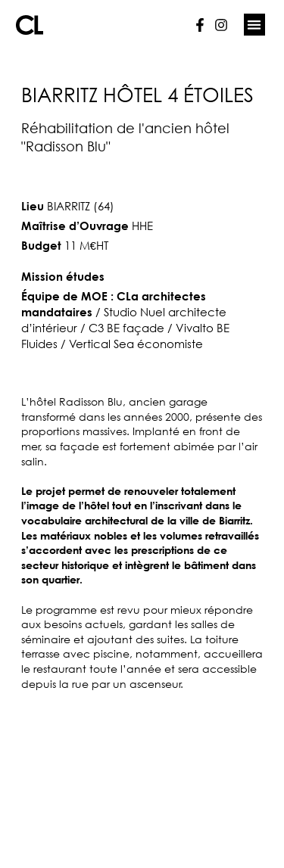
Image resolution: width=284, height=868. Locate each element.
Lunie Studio (169, 857)
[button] (255, 25)
